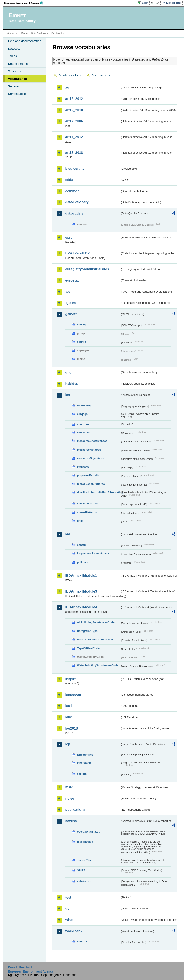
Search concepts (101, 75)
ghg (68, 372)
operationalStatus (88, 832)
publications (75, 810)
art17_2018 (74, 153)
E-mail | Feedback (20, 967)
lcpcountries (85, 755)
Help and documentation (24, 41)
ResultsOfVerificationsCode (95, 640)
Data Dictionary (40, 33)
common (72, 191)
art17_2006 (74, 121)
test (68, 897)
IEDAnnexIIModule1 (81, 576)
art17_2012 (74, 137)
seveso (71, 821)
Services (14, 86)
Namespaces (17, 94)
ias (68, 395)
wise (69, 920)
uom (69, 908)
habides (72, 384)
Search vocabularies (70, 75)
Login (145, 3)
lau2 (69, 717)
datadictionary (77, 202)
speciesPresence (88, 504)
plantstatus (84, 763)
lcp (68, 744)
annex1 (82, 545)
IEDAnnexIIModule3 (81, 591)
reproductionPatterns (91, 484)
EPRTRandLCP (77, 253)
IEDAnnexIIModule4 (81, 607)
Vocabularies (17, 79)
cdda (69, 180)
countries (83, 424)
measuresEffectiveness (92, 441)
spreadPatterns (87, 512)
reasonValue (85, 842)
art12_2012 (74, 99)
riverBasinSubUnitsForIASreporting (99, 492)
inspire (71, 679)
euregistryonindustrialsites (87, 269)
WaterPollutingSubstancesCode (98, 665)
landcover (73, 695)
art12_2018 (74, 110)
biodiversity (75, 169)
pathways (83, 467)
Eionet (25, 33)
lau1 (69, 706)
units (80, 521)
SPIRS (81, 870)
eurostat (72, 280)
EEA (25, 3)
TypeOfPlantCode (88, 648)
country (82, 942)
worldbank (74, 931)
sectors (82, 774)
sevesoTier (84, 860)
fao (68, 292)
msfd (69, 787)
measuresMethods (89, 450)
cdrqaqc (82, 414)
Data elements (18, 64)
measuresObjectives (90, 458)
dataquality (74, 213)
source (81, 342)
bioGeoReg (84, 405)
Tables (12, 56)
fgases (71, 303)
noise (70, 799)
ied (68, 534)
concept (82, 324)
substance (84, 881)
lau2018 (71, 728)
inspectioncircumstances (93, 553)
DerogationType (87, 631)
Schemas (14, 71)
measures (83, 432)
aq (67, 87)
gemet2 (71, 314)
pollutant (83, 562)
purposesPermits (88, 475)
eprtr (69, 238)
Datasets (14, 49)
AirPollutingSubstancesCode (96, 622)
